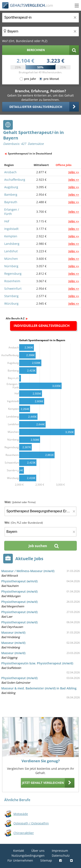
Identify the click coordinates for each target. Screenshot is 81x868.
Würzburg (11, 303)
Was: (20, 502)
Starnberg (11, 296)
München (11, 259)
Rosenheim (12, 281)
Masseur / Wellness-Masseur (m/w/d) (28, 571)
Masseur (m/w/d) (13, 632)
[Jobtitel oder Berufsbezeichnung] (40, 18)
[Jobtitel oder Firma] (40, 511)
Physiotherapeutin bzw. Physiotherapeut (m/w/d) (37, 663)
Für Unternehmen (20, 860)
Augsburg (11, 187)
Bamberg (11, 195)
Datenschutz (61, 856)
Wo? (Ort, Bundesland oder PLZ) (25, 41)
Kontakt (19, 851)
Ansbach (10, 172)
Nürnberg (11, 266)
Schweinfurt (13, 289)
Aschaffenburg (15, 180)
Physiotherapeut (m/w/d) (19, 591)
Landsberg (12, 244)
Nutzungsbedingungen (28, 856)
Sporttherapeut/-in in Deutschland (30, 153)
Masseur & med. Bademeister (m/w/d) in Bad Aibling (39, 688)
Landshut (11, 251)
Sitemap (46, 860)
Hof (7, 221)
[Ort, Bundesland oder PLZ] (40, 32)
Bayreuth (11, 202)
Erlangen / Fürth (12, 212)
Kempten (11, 236)
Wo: (24, 522)
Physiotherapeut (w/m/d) (19, 581)
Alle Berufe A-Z (15, 318)
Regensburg (13, 274)
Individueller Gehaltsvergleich (42, 326)
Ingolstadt (11, 229)
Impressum (60, 851)
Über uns (38, 851)
